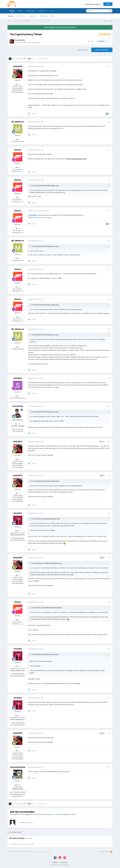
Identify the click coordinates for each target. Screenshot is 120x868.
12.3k (18, 785)
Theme (55, 862)
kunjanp (53, 186)
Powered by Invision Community (60, 865)
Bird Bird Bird (54, 563)
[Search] (97, 11)
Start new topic (83, 50)
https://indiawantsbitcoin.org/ (77, 159)
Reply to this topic (102, 50)
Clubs (51, 11)
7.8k (18, 140)
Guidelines (44, 16)
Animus (18, 150)
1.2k (18, 167)
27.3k (18, 424)
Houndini (18, 513)
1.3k (18, 84)
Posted (36, 66)
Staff (52, 16)
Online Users (21, 16)
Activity (20, 11)
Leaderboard (33, 16)
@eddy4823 (33, 215)
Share (91, 41)
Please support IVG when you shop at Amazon (60, 27)
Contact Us (64, 862)
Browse (12, 12)
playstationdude (18, 767)
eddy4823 (21, 40)
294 (18, 396)
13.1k (18, 531)
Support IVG (42, 11)
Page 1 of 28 (43, 59)
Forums (10, 16)
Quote (34, 114)
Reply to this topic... (26, 823)
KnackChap (18, 406)
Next (30, 59)
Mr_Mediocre (18, 122)
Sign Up (108, 4)
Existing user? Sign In (93, 4)
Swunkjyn (18, 378)
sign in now (54, 814)
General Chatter (34, 42)
